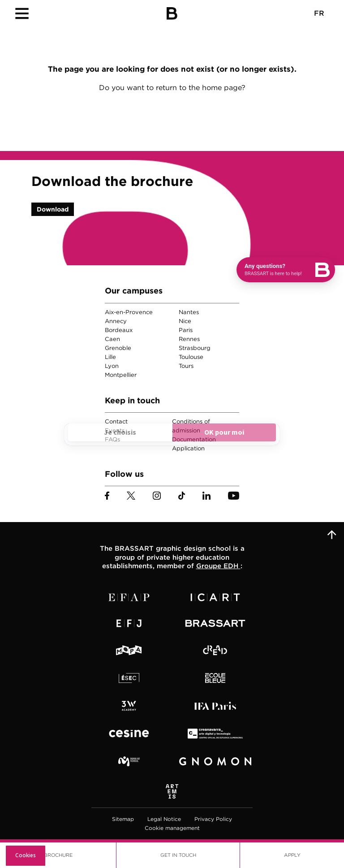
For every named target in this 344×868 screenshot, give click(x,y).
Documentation (194, 439)
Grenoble (118, 348)
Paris (186, 330)
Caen (112, 339)
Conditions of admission (191, 426)
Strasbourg (195, 348)
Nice (185, 321)
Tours (186, 366)
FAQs (112, 439)
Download (53, 209)
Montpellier (121, 375)
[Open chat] (286, 270)
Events (115, 430)
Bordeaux (119, 330)
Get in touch (178, 855)
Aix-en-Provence (129, 312)
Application (188, 448)
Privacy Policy (213, 819)
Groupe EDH (218, 566)
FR (319, 13)
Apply (292, 855)
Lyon (112, 366)
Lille (110, 357)
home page (222, 88)
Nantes (189, 312)
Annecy (116, 321)
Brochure (58, 855)
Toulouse (191, 357)
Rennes (189, 339)
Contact (116, 421)
